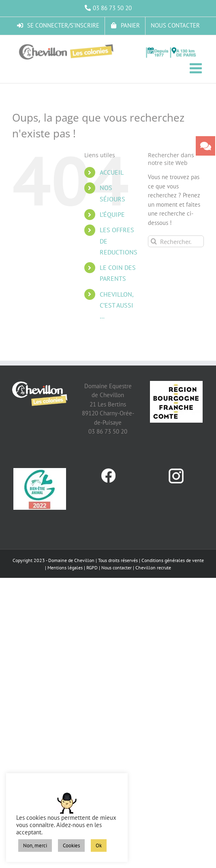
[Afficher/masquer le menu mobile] (197, 68)
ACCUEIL (112, 172)
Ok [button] (99, 846)
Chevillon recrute (153, 568)
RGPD (92, 568)
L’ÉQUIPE (112, 214)
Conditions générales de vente (173, 560)
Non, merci (35, 846)
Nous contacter (117, 568)
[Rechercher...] (176, 241)
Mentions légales (65, 568)
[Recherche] (154, 241)
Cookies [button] (71, 846)
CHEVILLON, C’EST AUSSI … (117, 305)
